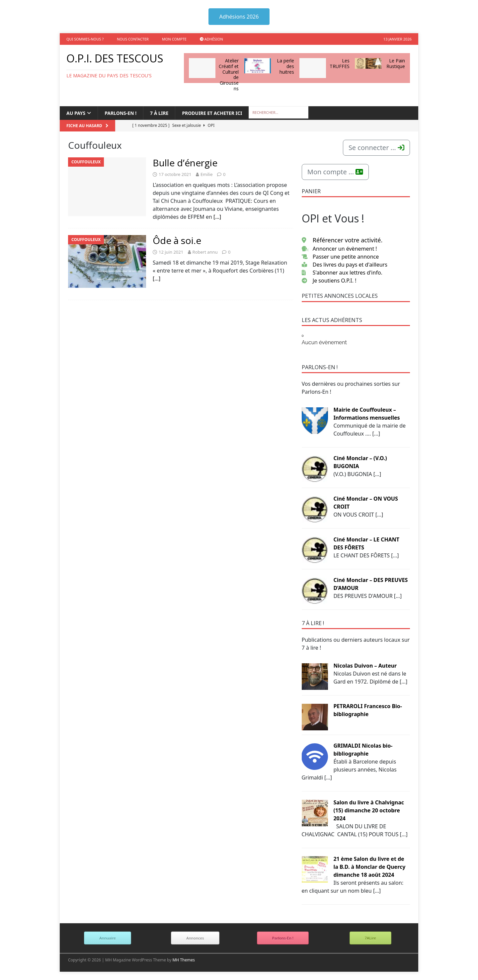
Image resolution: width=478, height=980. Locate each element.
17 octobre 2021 (175, 174)
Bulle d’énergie (185, 163)
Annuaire (107, 938)
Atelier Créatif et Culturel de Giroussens (229, 75)
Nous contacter (133, 39)
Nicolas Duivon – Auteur (365, 666)
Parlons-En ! (283, 938)
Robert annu (205, 252)
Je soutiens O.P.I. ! (329, 281)
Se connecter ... (376, 148)
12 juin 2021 (171, 252)
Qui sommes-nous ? (85, 39)
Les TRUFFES (340, 63)
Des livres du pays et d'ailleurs (345, 265)
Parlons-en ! (120, 113)
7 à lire (159, 113)
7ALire (370, 938)
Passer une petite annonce (340, 257)
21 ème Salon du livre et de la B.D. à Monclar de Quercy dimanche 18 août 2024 (369, 867)
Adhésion (211, 39)
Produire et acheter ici (212, 113)
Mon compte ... (335, 172)
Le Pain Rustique (396, 63)
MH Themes (184, 960)
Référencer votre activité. (342, 240)
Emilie (207, 174)
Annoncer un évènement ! (339, 249)
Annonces (195, 938)
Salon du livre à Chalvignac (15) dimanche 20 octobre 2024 (369, 810)
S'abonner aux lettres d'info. (342, 273)
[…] (217, 217)
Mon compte (174, 39)
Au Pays (76, 113)
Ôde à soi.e (177, 240)
